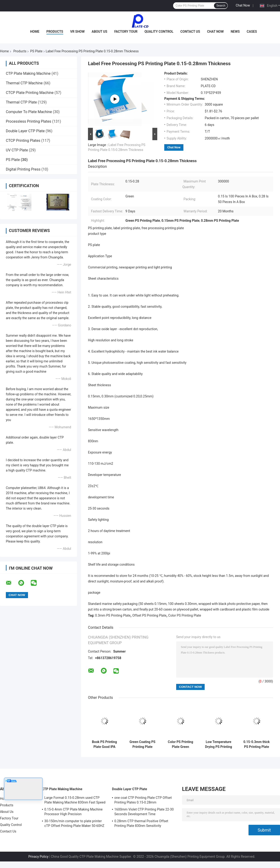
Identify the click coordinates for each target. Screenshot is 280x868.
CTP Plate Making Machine (28, 73)
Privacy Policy (38, 857)
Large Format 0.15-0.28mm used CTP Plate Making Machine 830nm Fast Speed (75, 800)
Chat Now (243, 5)
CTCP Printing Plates (23, 141)
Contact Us (190, 32)
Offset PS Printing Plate (149, 615)
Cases (252, 32)
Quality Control (159, 32)
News (235, 32)
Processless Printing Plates (29, 121)
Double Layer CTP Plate (25, 131)
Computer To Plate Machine (29, 112)
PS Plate (36, 51)
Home (35, 32)
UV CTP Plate (17, 150)
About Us (100, 32)
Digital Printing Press (23, 169)
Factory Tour (126, 32)
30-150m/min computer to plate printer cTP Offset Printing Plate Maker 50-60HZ (74, 823)
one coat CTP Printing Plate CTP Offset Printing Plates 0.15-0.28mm (143, 800)
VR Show (77, 32)
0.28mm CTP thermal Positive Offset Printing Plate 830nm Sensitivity (141, 823)
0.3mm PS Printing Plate (113, 615)
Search (221, 6)
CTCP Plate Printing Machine (30, 93)
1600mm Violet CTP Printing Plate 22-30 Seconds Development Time (144, 812)
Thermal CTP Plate (21, 102)
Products (55, 32)
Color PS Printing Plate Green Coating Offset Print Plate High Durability (180, 744)
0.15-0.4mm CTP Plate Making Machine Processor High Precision (73, 812)
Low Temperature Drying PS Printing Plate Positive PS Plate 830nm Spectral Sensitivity (219, 744)
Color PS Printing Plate (185, 615)
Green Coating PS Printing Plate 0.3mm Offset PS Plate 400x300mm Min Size (143, 744)
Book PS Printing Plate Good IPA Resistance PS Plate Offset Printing (104, 744)
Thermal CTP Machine (24, 83)
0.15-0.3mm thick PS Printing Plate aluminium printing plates (257, 744)
